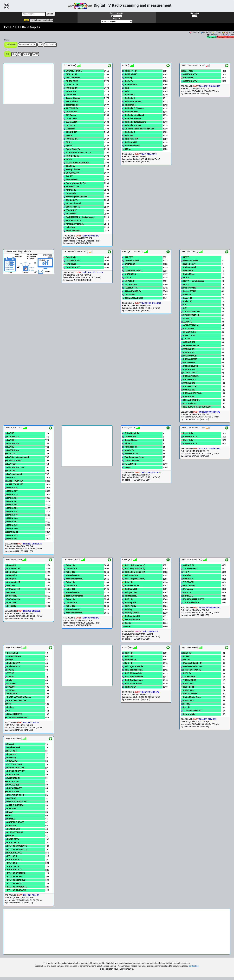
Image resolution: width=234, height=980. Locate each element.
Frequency (50, 45)
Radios (27, 54)
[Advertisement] (29, 84)
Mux (14, 54)
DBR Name (11, 45)
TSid (40, 45)
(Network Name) (27, 45)
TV (20, 54)
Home (7, 27)
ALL (7, 54)
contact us (194, 966)
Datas (35, 54)
